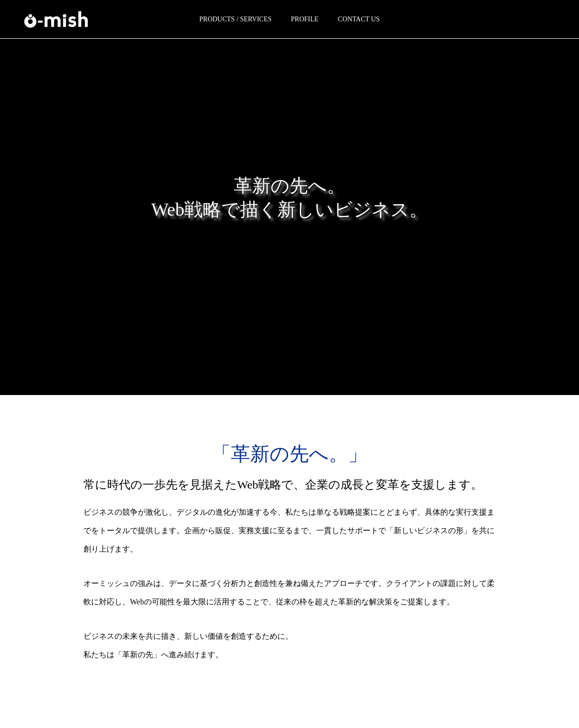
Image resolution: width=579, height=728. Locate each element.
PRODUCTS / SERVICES (235, 19)
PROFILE (305, 19)
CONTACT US (359, 19)
